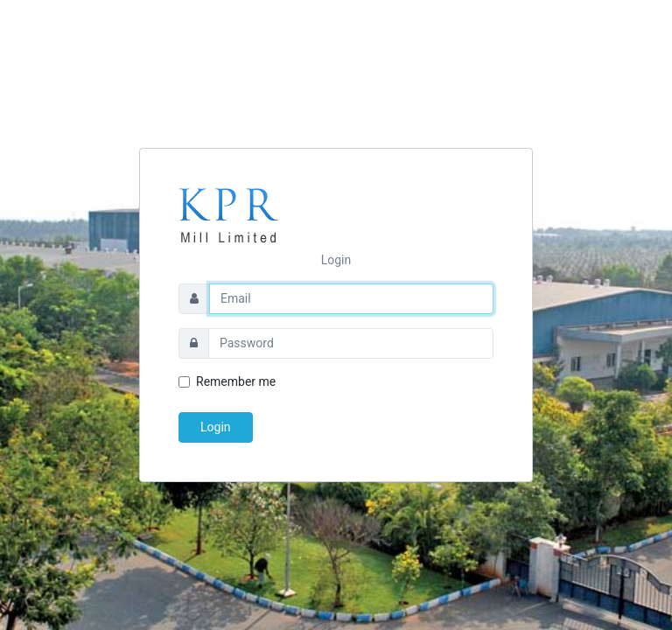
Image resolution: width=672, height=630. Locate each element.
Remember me (236, 381)
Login (216, 427)
